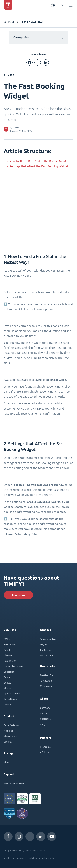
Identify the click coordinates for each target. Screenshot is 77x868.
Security (8, 742)
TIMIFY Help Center (14, 783)
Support (9, 22)
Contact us (19, 595)
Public (7, 677)
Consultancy (10, 699)
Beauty (7, 683)
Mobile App (46, 686)
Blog (43, 724)
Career (44, 713)
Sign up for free (48, 639)
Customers (46, 719)
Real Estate (10, 661)
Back (9, 75)
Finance (8, 655)
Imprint (7, 858)
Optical (8, 704)
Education (9, 672)
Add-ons (8, 731)
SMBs (7, 639)
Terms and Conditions (26, 858)
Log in (43, 644)
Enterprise (9, 644)
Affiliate (44, 752)
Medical (8, 688)
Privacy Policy (49, 858)
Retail (7, 650)
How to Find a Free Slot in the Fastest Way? (38, 161)
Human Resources (13, 666)
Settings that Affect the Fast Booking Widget (39, 166)
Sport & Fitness (12, 693)
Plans (7, 762)
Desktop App (47, 675)
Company (45, 708)
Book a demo (47, 655)
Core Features (11, 725)
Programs (45, 747)
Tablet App (46, 681)
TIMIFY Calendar (33, 22)
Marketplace (10, 736)
